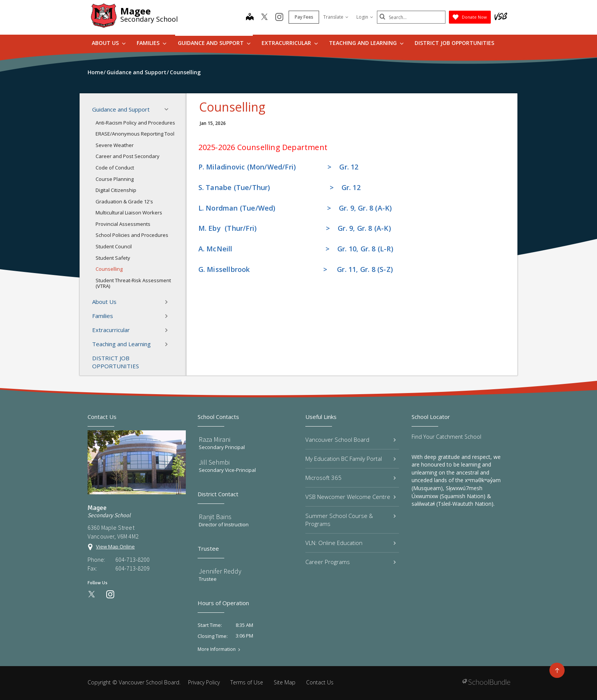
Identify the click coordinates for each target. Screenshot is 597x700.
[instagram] (279, 18)
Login (365, 17)
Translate (336, 17)
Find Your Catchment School (446, 437)
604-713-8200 (132, 559)
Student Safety (113, 258)
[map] (250, 18)
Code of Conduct (115, 168)
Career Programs (350, 562)
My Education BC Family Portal (350, 459)
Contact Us (320, 682)
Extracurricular (290, 43)
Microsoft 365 (350, 478)
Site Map (285, 682)
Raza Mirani (215, 439)
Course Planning (115, 179)
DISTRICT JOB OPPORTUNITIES (454, 43)
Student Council (114, 246)
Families (152, 43)
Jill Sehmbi (214, 462)
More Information (217, 649)
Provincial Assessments (123, 224)
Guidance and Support (214, 43)
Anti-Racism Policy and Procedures (135, 123)
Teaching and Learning (366, 43)
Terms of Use (247, 682)
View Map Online (115, 547)
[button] (169, 109)
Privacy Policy (204, 682)
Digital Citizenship (116, 190)
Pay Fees (304, 17)
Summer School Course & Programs (350, 520)
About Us (109, 43)
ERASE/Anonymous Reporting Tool (135, 134)
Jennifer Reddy (220, 571)
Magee (136, 11)
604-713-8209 (132, 568)
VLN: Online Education (350, 543)
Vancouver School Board (350, 439)
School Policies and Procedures (132, 235)
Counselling (109, 269)
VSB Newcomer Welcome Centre (350, 497)
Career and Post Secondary (128, 156)
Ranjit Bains (215, 517)
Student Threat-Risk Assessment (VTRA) (133, 283)
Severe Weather (115, 145)
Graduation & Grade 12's (124, 201)
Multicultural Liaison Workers (129, 213)
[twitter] (264, 18)
